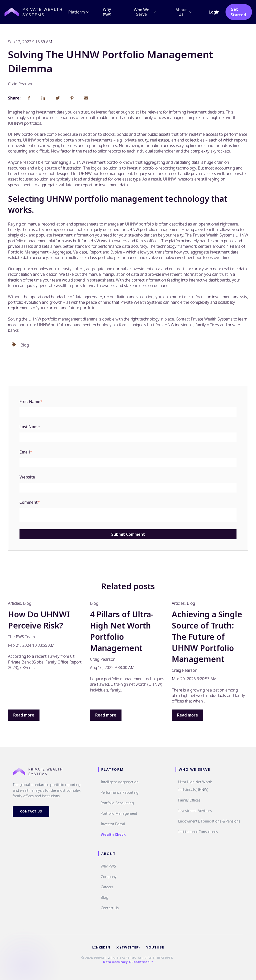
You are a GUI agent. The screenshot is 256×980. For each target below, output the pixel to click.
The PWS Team (21, 637)
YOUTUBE (155, 947)
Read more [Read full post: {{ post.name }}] (24, 715)
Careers (107, 887)
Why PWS (107, 12)
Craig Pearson (21, 84)
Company (109, 877)
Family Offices (189, 800)
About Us (184, 12)
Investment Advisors (195, 811)
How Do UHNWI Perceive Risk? (39, 620)
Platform (79, 12)
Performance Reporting (120, 792)
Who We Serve (145, 12)
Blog (25, 345)
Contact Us (31, 811)
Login (214, 12)
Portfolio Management (119, 813)
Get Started (238, 12)
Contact (183, 319)
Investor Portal (113, 824)
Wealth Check (113, 834)
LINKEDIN (101, 947)
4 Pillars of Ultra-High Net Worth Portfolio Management (122, 631)
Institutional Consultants (198, 832)
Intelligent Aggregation (120, 782)
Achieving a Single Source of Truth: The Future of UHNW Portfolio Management (207, 636)
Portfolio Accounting (117, 803)
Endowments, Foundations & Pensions (209, 821)
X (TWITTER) (128, 947)
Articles (14, 603)
